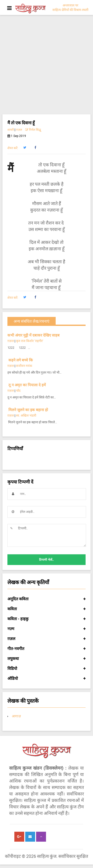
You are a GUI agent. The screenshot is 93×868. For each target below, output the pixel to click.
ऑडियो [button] (46, 679)
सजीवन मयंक (24, 366)
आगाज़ (16, 716)
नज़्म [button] (46, 629)
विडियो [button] (46, 669)
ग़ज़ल (19, 130)
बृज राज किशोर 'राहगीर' (30, 341)
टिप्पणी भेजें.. (46, 560)
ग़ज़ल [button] (46, 639)
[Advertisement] (46, 65)
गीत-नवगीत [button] (46, 649)
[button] (25, 148)
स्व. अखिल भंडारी (26, 415)
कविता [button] (46, 609)
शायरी (11, 130)
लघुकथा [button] (46, 659)
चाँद (18, 391)
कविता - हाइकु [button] (46, 619)
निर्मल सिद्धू (33, 130)
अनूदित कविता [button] (46, 599)
